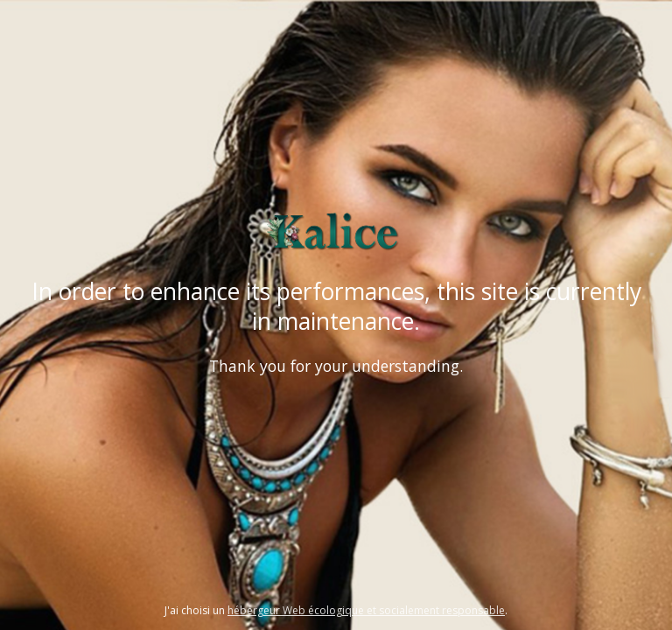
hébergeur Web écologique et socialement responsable (366, 610)
